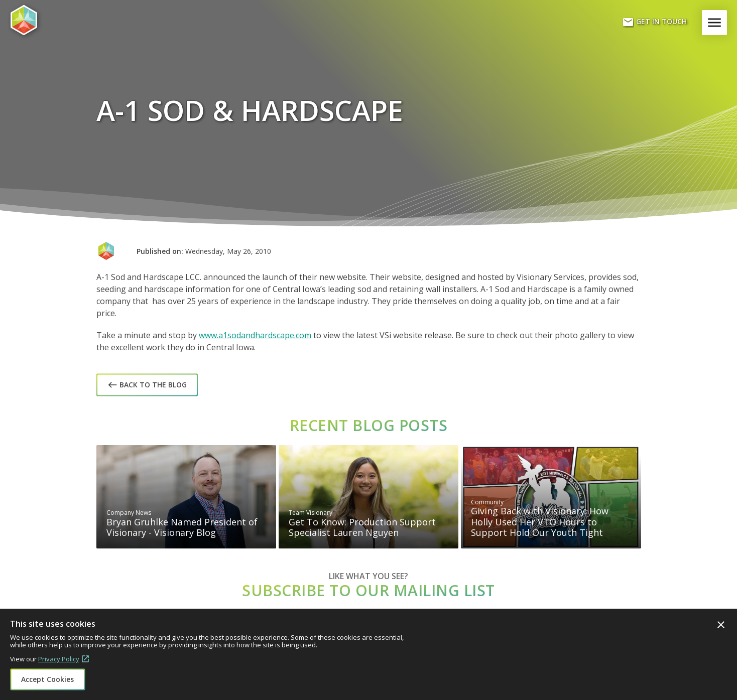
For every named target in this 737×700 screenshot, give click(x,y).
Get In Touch (654, 22)
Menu (716, 23)
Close (721, 625)
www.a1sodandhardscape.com (255, 335)
